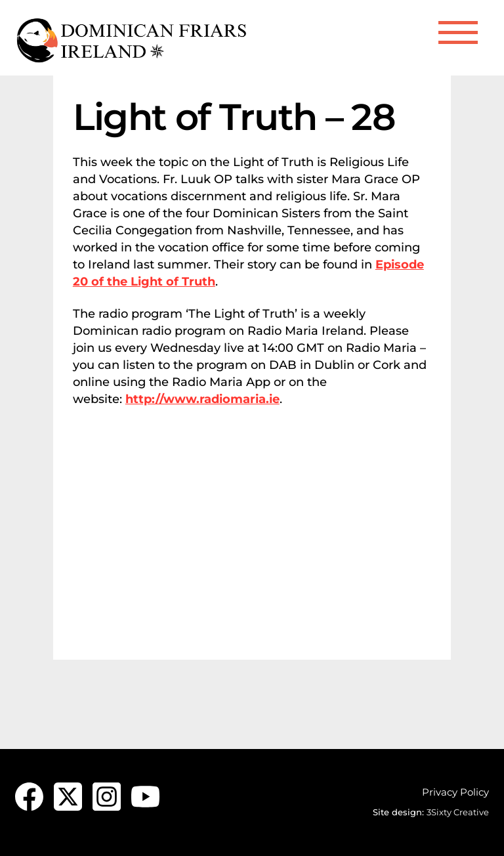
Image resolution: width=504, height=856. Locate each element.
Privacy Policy (455, 792)
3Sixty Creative (458, 812)
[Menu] (458, 33)
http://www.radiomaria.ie (202, 399)
